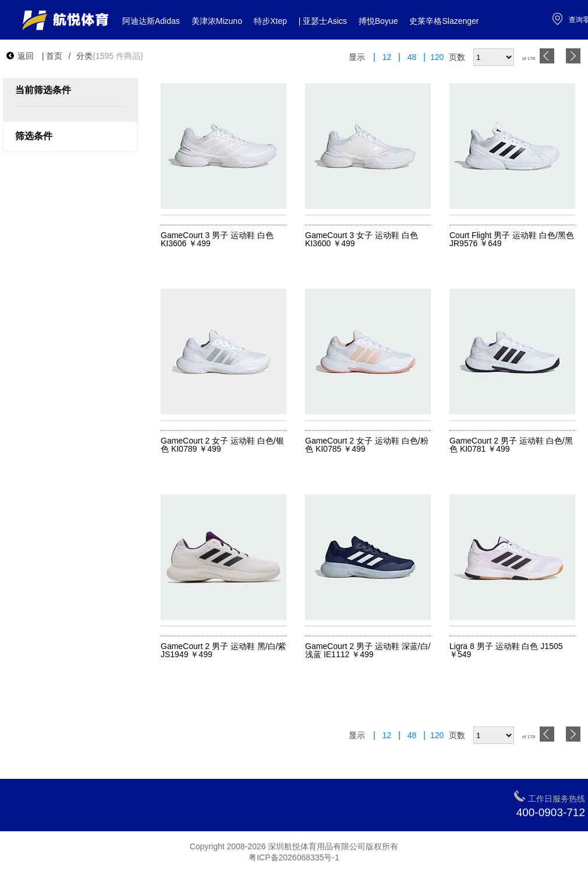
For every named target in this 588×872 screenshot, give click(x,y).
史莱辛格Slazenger (444, 21)
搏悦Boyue (378, 21)
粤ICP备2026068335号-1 (294, 857)
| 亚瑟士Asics (323, 21)
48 (412, 57)
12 (387, 57)
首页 (54, 56)
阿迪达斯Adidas (151, 21)
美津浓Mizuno (217, 21)
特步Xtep (270, 21)
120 (437, 57)
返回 (20, 56)
